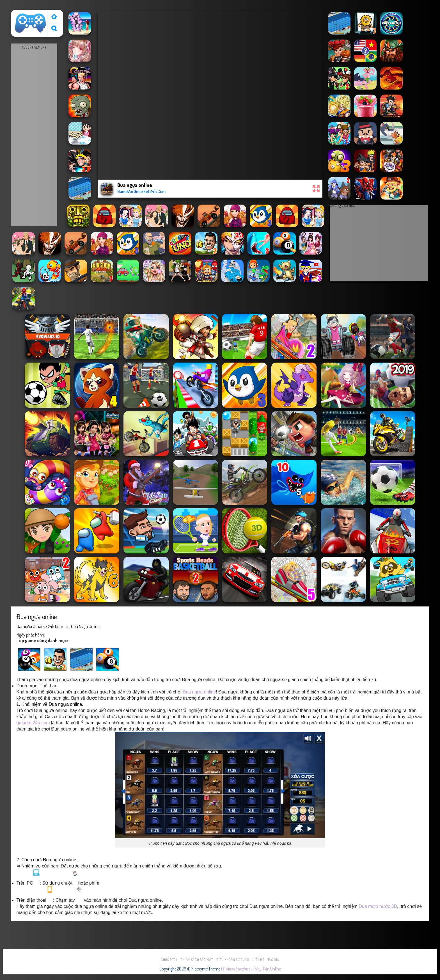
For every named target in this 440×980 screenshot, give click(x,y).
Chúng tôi (169, 960)
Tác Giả (273, 960)
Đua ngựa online (85, 626)
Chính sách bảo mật (197, 960)
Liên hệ (258, 960)
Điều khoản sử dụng (233, 960)
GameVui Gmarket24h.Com (40, 626)
